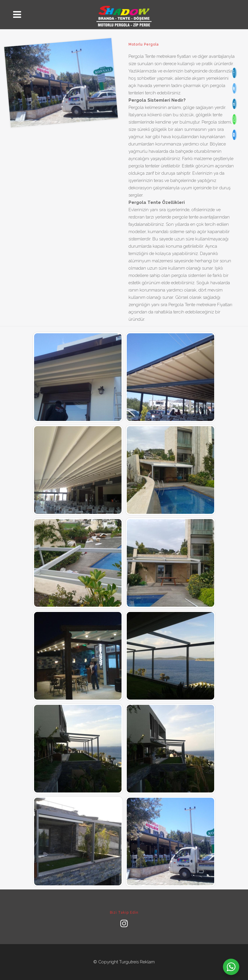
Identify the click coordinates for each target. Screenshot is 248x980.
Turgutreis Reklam (137, 962)
